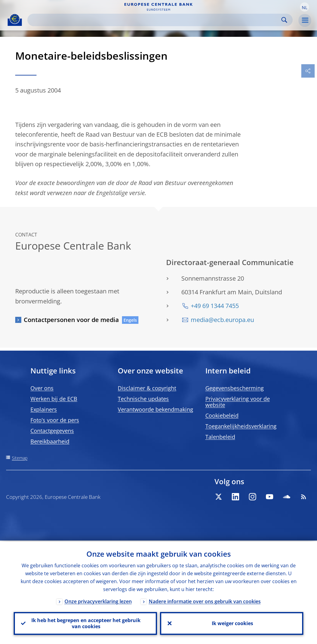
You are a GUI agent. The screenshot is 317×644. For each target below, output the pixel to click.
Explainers (44, 409)
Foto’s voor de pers (55, 420)
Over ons (42, 388)
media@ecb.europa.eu (222, 320)
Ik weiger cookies (232, 623)
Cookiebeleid (222, 415)
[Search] (155, 20)
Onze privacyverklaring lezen (98, 600)
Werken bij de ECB (54, 399)
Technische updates (143, 399)
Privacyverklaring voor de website (238, 402)
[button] (305, 7)
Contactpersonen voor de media (71, 320)
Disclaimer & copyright (147, 388)
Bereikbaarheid (50, 441)
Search (284, 20)
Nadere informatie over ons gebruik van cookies (205, 600)
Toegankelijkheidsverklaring (241, 426)
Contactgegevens (52, 431)
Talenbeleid (220, 437)
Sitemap (20, 458)
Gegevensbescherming (235, 388)
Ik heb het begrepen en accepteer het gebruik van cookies (85, 623)
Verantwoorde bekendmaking (155, 409)
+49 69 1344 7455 (215, 306)
